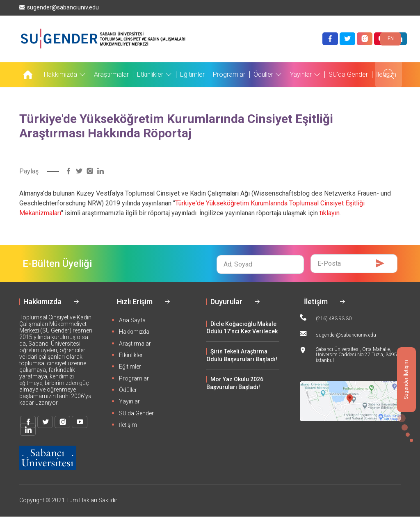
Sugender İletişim (406, 380)
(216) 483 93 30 (326, 318)
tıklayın (330, 213)
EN (391, 39)
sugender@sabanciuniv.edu (59, 8)
